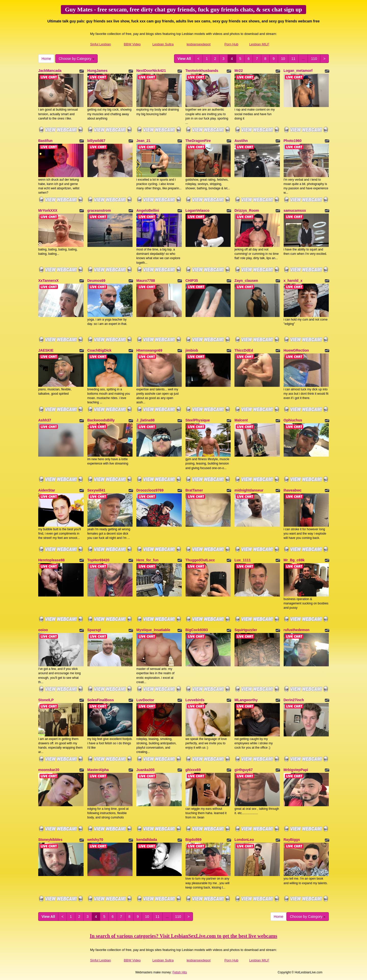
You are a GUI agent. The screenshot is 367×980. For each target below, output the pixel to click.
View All (184, 59)
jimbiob (192, 350)
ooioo (43, 630)
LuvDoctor (145, 700)
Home (46, 59)
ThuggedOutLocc (200, 560)
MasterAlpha (98, 770)
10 (283, 59)
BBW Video (132, 44)
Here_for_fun (147, 560)
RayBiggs (292, 840)
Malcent (241, 420)
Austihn (241, 141)
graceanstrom (99, 210)
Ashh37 (45, 420)
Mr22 (239, 71)
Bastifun (45, 141)
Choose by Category (76, 59)
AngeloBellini (148, 210)
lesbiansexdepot (199, 44)
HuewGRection (296, 350)
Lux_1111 (243, 560)
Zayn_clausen (246, 281)
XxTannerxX (48, 281)
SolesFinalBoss (101, 700)
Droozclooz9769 (150, 490)
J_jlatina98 (146, 420)
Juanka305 (146, 770)
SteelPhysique (198, 420)
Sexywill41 (96, 490)
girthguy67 (244, 770)
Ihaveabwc (293, 490)
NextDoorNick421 (151, 71)
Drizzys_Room (247, 210)
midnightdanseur (249, 490)
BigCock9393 (197, 630)
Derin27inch (294, 700)
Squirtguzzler (246, 630)
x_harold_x (293, 281)
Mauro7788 (146, 281)
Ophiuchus (293, 420)
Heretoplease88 (51, 560)
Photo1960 (293, 141)
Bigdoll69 (194, 840)
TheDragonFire (198, 141)
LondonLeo (244, 840)
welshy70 (95, 840)
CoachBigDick (100, 350)
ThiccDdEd (244, 350)
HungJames (97, 71)
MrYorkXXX (48, 210)
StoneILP (46, 700)
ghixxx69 (193, 770)
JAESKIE (46, 350)
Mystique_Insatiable (153, 630)
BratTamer (194, 490)
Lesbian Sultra (163, 44)
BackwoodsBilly (101, 420)
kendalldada (147, 840)
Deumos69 (96, 281)
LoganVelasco (198, 210)
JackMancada (50, 71)
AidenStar (47, 490)
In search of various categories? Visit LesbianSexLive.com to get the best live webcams (183, 936)
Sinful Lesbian (101, 44)
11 (293, 59)
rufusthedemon (297, 630)
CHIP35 (192, 281)
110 (314, 59)
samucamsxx (295, 210)
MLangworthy (246, 700)
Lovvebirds (195, 700)
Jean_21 (143, 141)
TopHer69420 (99, 560)
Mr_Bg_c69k (294, 560)
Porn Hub (231, 44)
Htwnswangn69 (149, 350)
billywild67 (96, 141)
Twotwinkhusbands (202, 71)
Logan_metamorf (298, 71)
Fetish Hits (180, 972)
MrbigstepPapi (296, 770)
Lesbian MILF (259, 44)
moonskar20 (49, 770)
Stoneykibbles (50, 840)
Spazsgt (94, 630)
